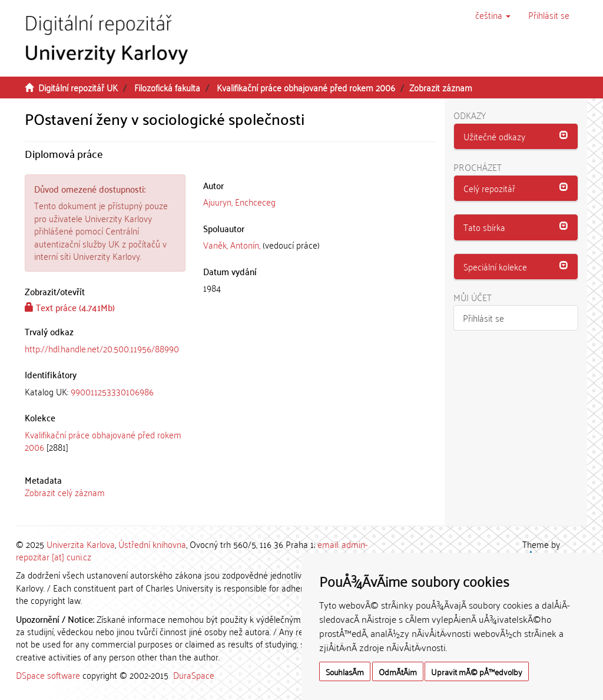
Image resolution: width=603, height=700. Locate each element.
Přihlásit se (483, 318)
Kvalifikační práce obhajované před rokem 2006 (306, 87)
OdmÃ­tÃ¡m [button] (398, 671)
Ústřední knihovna (152, 544)
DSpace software (48, 675)
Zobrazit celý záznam (65, 492)
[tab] (105, 392)
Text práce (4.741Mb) (70, 307)
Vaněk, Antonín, (232, 245)
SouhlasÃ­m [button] (345, 671)
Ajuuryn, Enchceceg (239, 202)
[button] (493, 15)
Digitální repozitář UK (78, 87)
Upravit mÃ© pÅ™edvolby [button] (477, 671)
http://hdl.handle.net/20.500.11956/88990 (102, 348)
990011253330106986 (112, 391)
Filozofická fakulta (167, 87)
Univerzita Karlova (81, 544)
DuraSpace (194, 675)
